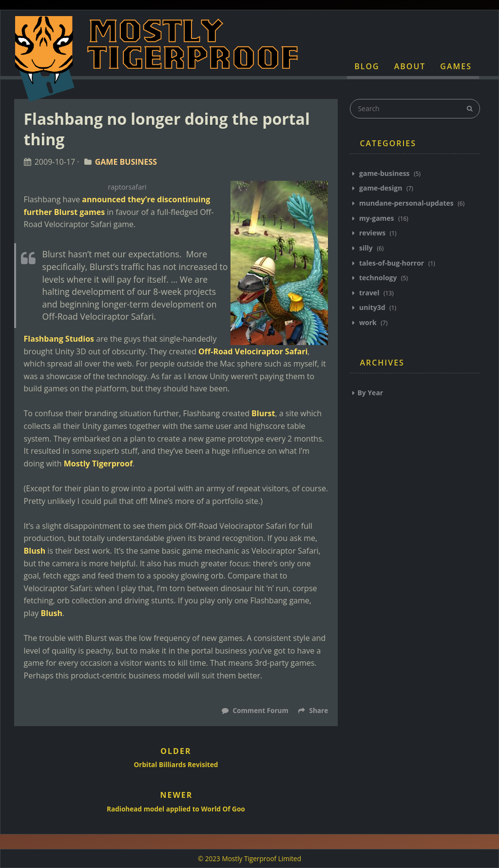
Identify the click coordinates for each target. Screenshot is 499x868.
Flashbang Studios (59, 339)
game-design (381, 188)
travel (369, 293)
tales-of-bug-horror (392, 263)
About (410, 66)
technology (378, 278)
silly (366, 248)
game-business (384, 173)
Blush (35, 551)
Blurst (263, 413)
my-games (376, 218)
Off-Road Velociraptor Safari (253, 351)
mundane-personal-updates (406, 203)
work (368, 322)
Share (313, 710)
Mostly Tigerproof (98, 463)
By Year (370, 393)
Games (456, 66)
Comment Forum (260, 710)
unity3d (372, 307)
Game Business (126, 162)
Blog (367, 66)
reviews (372, 233)
